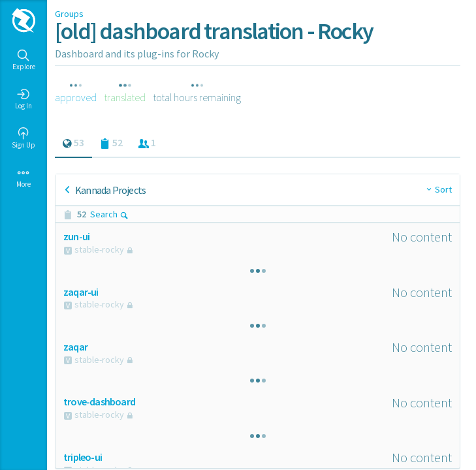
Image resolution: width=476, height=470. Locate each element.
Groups (69, 14)
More (24, 178)
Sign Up (24, 138)
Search (109, 214)
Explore (24, 60)
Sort (443, 189)
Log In (24, 99)
